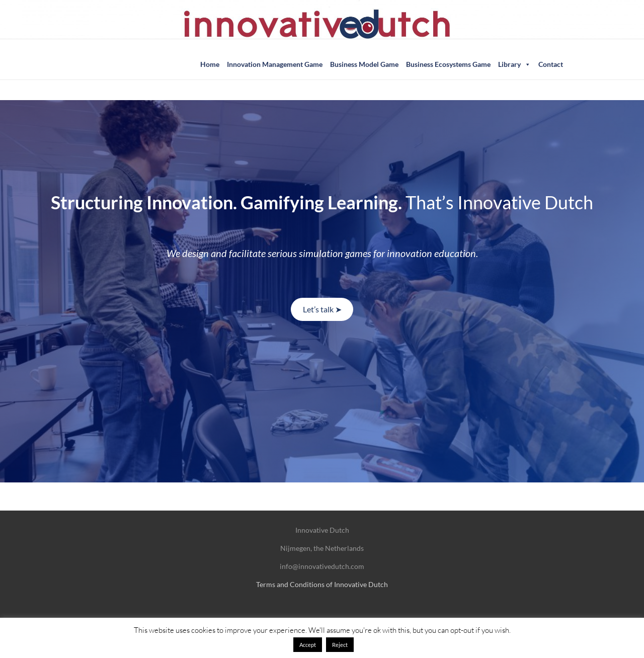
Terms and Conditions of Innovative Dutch (322, 584)
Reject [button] (340, 645)
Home (210, 64)
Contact (551, 64)
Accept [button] (308, 645)
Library (514, 64)
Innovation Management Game (275, 64)
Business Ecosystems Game (448, 64)
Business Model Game (364, 64)
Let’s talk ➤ (322, 309)
